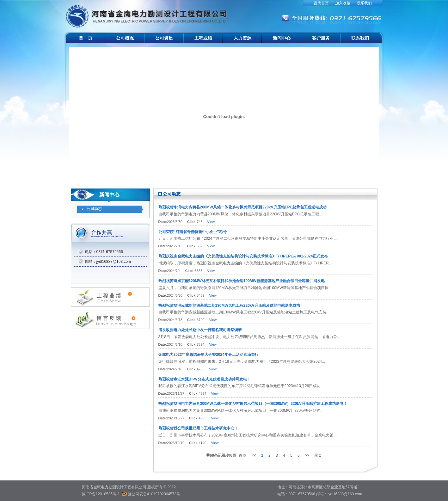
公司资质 (164, 38)
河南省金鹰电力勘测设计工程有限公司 (147, 13)
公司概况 (125, 38)
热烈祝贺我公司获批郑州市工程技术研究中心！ (198, 428)
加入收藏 (343, 3)
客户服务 (321, 38)
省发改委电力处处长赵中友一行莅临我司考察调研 (200, 330)
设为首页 (321, 3)
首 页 (86, 38)
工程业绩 (203, 38)
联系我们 (364, 3)
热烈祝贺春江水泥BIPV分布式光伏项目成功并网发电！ (205, 379)
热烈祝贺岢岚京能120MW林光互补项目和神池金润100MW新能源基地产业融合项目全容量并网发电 (242, 281)
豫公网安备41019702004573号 (154, 494)
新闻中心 (282, 38)
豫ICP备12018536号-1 (101, 494)
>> (307, 455)
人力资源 (242, 38)
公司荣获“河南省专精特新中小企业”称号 (193, 232)
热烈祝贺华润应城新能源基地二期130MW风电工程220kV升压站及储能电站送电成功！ (231, 306)
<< (254, 455)
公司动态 (94, 209)
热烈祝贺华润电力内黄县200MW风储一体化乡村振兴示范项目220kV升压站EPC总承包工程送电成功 (243, 207)
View (211, 222)
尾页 (318, 455)
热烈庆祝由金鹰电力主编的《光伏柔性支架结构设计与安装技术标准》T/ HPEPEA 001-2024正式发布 (243, 256)
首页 (242, 455)
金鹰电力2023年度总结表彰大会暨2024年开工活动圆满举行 (209, 355)
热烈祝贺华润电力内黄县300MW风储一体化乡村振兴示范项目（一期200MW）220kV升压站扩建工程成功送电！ (253, 404)
